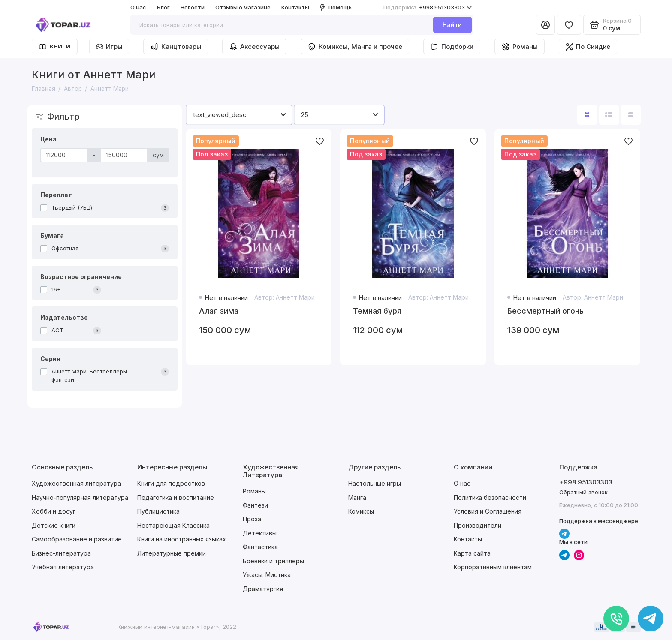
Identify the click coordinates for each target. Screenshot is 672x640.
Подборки (452, 47)
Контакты (295, 7)
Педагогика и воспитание (176, 497)
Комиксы (361, 511)
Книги (55, 47)
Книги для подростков (171, 483)
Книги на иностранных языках (182, 539)
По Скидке (588, 47)
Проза (252, 519)
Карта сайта (472, 553)
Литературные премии (172, 553)
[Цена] (64, 155)
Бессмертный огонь (545, 311)
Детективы (260, 533)
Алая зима (219, 311)
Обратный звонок (583, 492)
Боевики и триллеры (273, 561)
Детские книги (54, 525)
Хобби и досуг (54, 511)
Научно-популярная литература (80, 497)
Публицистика (158, 511)
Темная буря (377, 311)
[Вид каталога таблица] (631, 115)
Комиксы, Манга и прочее (355, 47)
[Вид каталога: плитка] (587, 115)
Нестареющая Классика (173, 525)
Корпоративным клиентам (493, 567)
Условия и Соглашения (488, 511)
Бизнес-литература (61, 553)
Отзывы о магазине (243, 7)
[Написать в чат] (651, 619)
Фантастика (260, 547)
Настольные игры (375, 483)
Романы (520, 47)
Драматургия (263, 589)
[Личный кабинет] (545, 25)
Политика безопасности (490, 497)
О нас (138, 7)
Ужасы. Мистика (267, 575)
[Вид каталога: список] (609, 115)
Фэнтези (255, 505)
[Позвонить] (616, 619)
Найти (452, 25)
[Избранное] (569, 25)
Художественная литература (76, 483)
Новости (193, 7)
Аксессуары (254, 47)
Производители (478, 525)
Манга (357, 497)
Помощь (336, 7)
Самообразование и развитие (77, 539)
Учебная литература (63, 567)
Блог (163, 7)
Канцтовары (176, 47)
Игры (109, 47)
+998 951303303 (428, 8)
